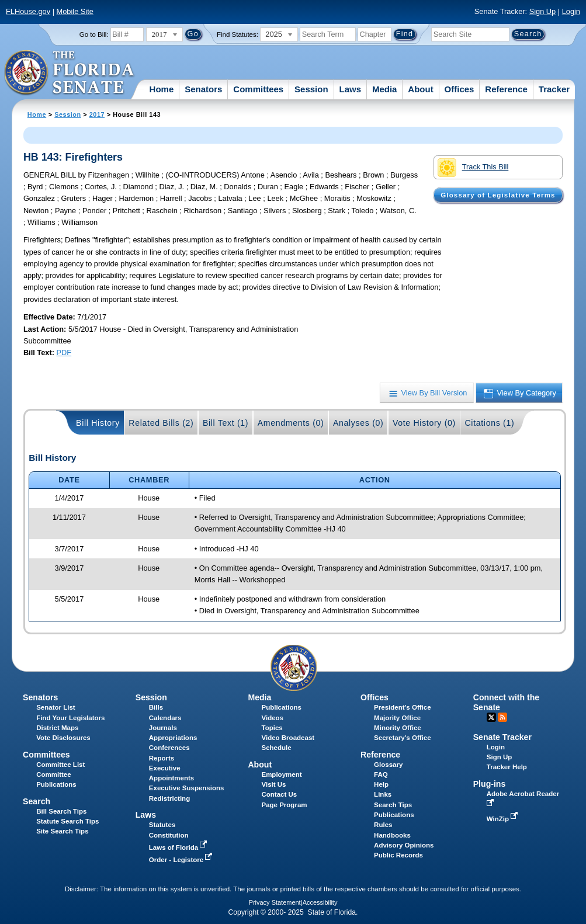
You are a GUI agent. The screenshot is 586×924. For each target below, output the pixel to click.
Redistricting (169, 798)
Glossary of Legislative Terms (498, 195)
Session (311, 89)
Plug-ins (490, 784)
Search (37, 801)
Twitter (491, 717)
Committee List (60, 765)
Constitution (169, 835)
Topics (272, 728)
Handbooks (392, 835)
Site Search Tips (62, 831)
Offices (460, 89)
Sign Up (543, 11)
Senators (203, 89)
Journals (163, 728)
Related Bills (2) (161, 423)
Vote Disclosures (63, 738)
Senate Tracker (502, 737)
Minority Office (398, 728)
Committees (258, 89)
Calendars (165, 718)
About (420, 89)
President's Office (402, 707)
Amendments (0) (291, 423)
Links (383, 794)
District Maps (57, 728)
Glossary (388, 765)
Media (385, 89)
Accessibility (320, 902)
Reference (506, 89)
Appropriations (173, 738)
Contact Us (279, 794)
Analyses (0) (358, 423)
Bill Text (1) (226, 423)
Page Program (284, 805)
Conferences (169, 748)
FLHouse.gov (28, 11)
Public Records (398, 855)
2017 (97, 114)
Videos (272, 718)
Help (381, 784)
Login (571, 11)
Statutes (162, 825)
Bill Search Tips (61, 811)
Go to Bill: (94, 34)
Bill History (98, 423)
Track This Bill (473, 168)
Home (162, 89)
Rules (383, 825)
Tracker (554, 89)
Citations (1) (489, 423)
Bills (156, 707)
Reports (162, 758)
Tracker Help (507, 767)
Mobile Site (75, 11)
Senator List (56, 707)
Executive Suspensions (187, 788)
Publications (281, 707)
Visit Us (273, 784)
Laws (351, 89)
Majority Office (397, 718)
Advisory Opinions (404, 845)
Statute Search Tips (67, 821)
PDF (64, 352)
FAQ (381, 774)
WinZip (503, 819)
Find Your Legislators (70, 718)
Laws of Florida (179, 847)
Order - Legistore (182, 860)
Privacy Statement (275, 902)
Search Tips (393, 805)
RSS (502, 717)
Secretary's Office (402, 738)
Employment (281, 774)
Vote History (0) (424, 423)
